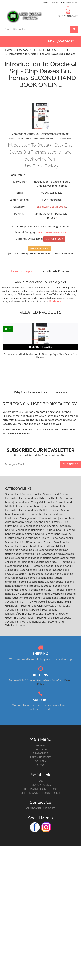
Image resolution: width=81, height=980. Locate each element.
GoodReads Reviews (55, 271)
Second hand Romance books (23, 494)
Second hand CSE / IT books (47, 590)
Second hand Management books (26, 621)
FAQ (40, 781)
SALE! (8, 329)
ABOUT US (40, 749)
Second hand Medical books (54, 617)
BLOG (40, 765)
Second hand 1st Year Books (46, 581)
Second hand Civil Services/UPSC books (46, 605)
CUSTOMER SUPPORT (40, 808)
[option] (40, 352)
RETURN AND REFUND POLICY (41, 793)
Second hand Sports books (22, 546)
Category (23, 50)
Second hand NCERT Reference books (30, 566)
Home (45, 3)
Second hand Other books (59, 598)
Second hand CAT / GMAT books (26, 601)
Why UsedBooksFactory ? (32, 392)
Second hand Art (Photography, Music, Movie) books (37, 542)
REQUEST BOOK (40, 248)
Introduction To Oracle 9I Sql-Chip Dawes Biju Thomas (42, 54)
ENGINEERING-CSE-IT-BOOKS (52, 50)
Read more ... (56, 301)
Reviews (61, 392)
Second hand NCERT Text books (55, 562)
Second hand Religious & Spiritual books (39, 530)
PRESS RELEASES (40, 757)
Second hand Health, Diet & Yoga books (49, 538)
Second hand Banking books (23, 609)
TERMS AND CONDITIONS (40, 789)
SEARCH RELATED (41, 347)
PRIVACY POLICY (40, 785)
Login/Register (69, 3)
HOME (40, 745)
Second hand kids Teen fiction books (37, 558)
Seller (55, 3)
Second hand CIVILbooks (50, 594)
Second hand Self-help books (42, 510)
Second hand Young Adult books (35, 502)
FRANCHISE (40, 753)
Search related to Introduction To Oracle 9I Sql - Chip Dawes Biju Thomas (40, 356)
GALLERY (41, 761)
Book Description (23, 271)
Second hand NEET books (36, 570)
